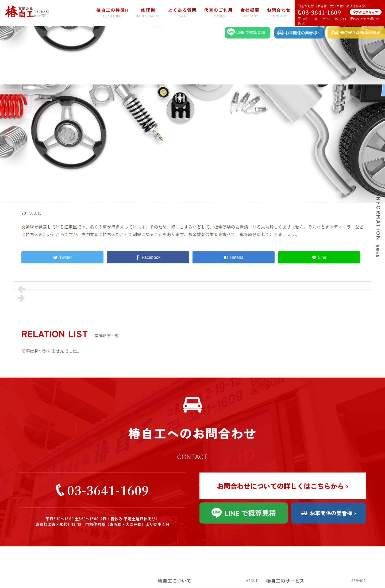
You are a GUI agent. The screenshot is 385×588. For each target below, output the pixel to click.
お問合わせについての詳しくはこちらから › (283, 486)
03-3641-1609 (108, 490)
